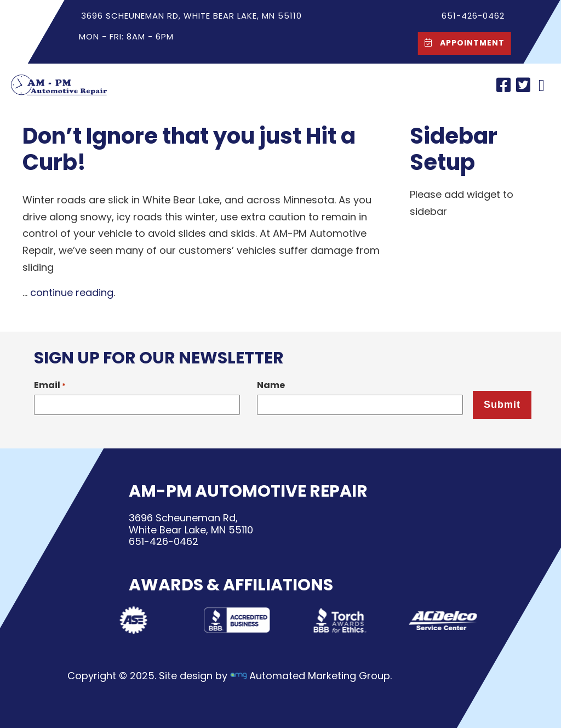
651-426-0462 (164, 541)
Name (271, 385)
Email (50, 385)
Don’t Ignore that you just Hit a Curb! (189, 149)
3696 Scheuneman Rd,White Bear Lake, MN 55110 (191, 524)
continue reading (72, 292)
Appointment (462, 42)
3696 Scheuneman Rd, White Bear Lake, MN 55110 (191, 16)
